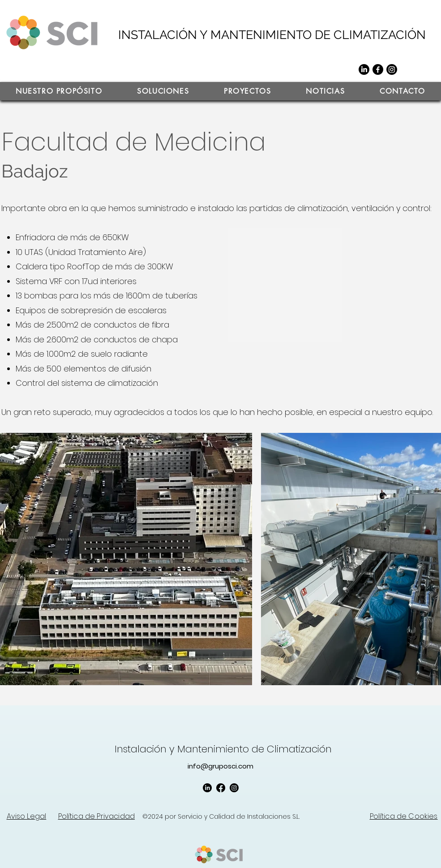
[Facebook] (378, 69)
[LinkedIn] (364, 69)
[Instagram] (392, 69)
